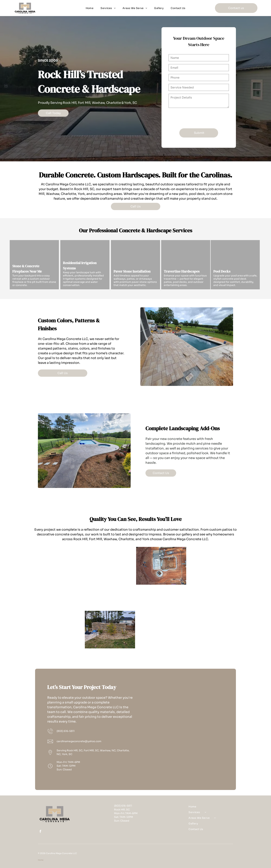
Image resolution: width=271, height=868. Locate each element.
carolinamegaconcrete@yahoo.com (79, 741)
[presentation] (195, 118)
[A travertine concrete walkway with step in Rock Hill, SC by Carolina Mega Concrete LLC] (161, 617)
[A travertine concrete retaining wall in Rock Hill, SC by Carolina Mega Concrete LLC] (110, 630)
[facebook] (40, 832)
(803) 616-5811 (66, 731)
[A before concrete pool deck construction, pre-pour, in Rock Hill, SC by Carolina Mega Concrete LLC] (212, 630)
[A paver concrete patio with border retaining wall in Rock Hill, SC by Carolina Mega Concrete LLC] (212, 578)
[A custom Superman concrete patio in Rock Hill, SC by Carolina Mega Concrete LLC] (110, 578)
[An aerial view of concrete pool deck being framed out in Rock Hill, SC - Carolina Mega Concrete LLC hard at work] (161, 566)
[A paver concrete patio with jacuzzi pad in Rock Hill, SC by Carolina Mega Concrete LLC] (59, 566)
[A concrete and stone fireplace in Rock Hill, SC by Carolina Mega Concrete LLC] (59, 617)
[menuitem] (90, 8)
